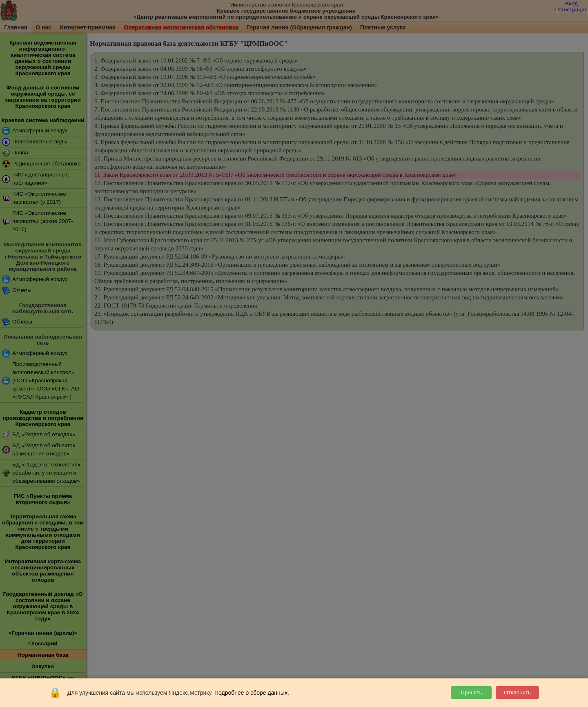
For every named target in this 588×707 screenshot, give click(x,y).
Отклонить (517, 693)
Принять (471, 693)
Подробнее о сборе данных (251, 693)
